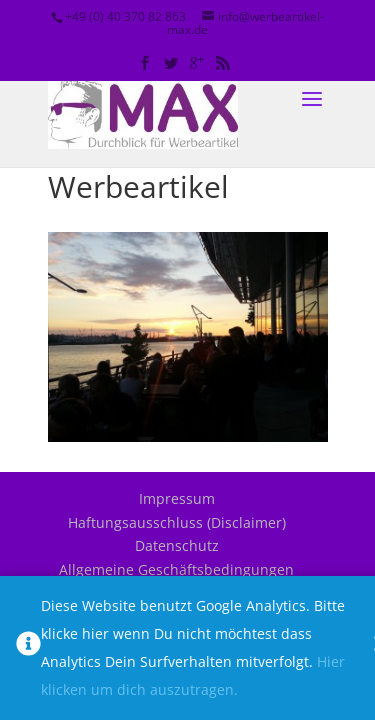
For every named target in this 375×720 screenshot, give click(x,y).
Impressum (177, 498)
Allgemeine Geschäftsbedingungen (176, 569)
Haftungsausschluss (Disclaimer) (177, 522)
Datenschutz (177, 545)
